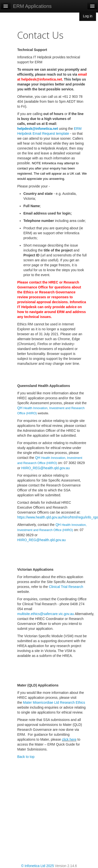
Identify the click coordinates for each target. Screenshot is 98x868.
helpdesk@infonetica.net (38, 129)
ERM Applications (32, 6)
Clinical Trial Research (66, 587)
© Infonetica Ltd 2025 (38, 866)
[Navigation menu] (92, 6)
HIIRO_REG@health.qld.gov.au (45, 468)
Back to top (26, 757)
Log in (88, 16)
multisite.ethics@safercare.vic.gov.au (46, 614)
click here (69, 739)
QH (20, 408)
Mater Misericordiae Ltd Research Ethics (54, 702)
